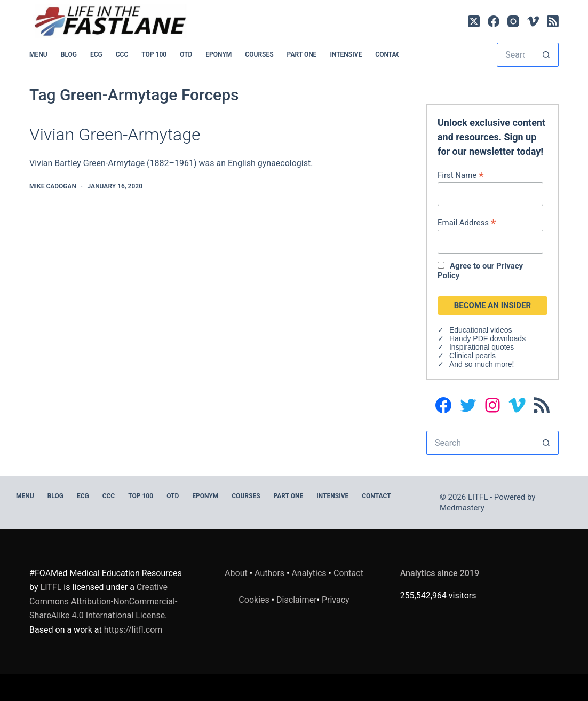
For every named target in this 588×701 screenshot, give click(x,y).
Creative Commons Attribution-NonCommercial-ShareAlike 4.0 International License (103, 601)
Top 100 (154, 54)
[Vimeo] (533, 21)
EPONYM (218, 54)
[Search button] (547, 55)
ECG (96, 54)
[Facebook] (494, 21)
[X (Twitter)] (474, 21)
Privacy (336, 600)
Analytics (309, 573)
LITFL (51, 587)
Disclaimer (296, 600)
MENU (38, 54)
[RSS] (553, 21)
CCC (122, 54)
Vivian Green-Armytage (115, 135)
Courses (259, 54)
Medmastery (462, 508)
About (236, 573)
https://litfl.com (133, 630)
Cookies (255, 600)
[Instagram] (513, 21)
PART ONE (302, 54)
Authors (269, 573)
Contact (390, 54)
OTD (186, 54)
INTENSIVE (346, 54)
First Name (461, 175)
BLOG (69, 54)
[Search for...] (516, 55)
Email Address (467, 222)
